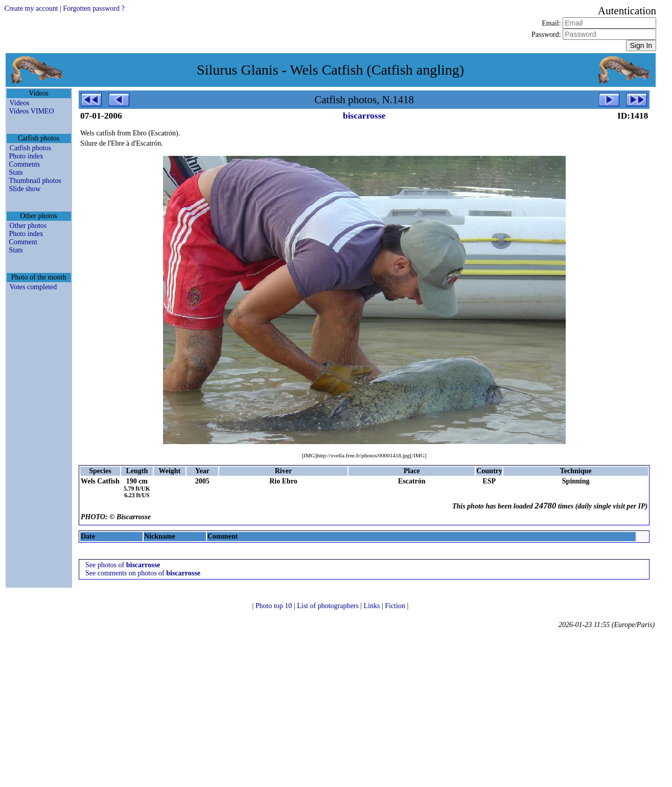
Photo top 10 (275, 606)
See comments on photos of (143, 573)
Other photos (28, 226)
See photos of (123, 565)
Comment (23, 242)
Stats (16, 172)
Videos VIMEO (32, 111)
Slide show (25, 189)
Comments (25, 164)
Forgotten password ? (94, 8)
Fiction (396, 606)
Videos (20, 103)
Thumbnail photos (35, 181)
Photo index (26, 156)
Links (373, 606)
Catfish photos (30, 148)
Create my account (31, 8)
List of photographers (329, 606)
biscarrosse (364, 115)
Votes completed (33, 287)
